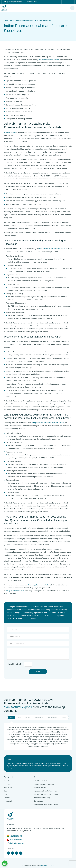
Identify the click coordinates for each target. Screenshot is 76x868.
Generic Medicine (40, 788)
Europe (28, 718)
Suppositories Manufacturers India (45, 791)
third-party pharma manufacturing (40, 585)
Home (6, 21)
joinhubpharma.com (47, 865)
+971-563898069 (16, 840)
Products (7, 784)
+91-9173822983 (16, 836)
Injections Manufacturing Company (46, 794)
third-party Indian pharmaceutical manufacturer (48, 423)
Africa (12, 718)
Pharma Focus (38, 801)
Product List (8, 788)
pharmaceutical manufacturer (49, 60)
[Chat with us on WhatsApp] (5, 863)
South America (52, 718)
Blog (5, 791)
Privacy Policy (9, 801)
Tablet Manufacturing (41, 781)
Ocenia (64, 718)
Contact (7, 798)
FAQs (6, 794)
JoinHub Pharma (10, 133)
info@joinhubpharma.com (15, 591)
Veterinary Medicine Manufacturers (46, 804)
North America (39, 718)
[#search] (72, 8)
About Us (7, 781)
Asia (19, 718)
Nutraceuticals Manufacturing (44, 784)
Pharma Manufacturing (42, 798)
